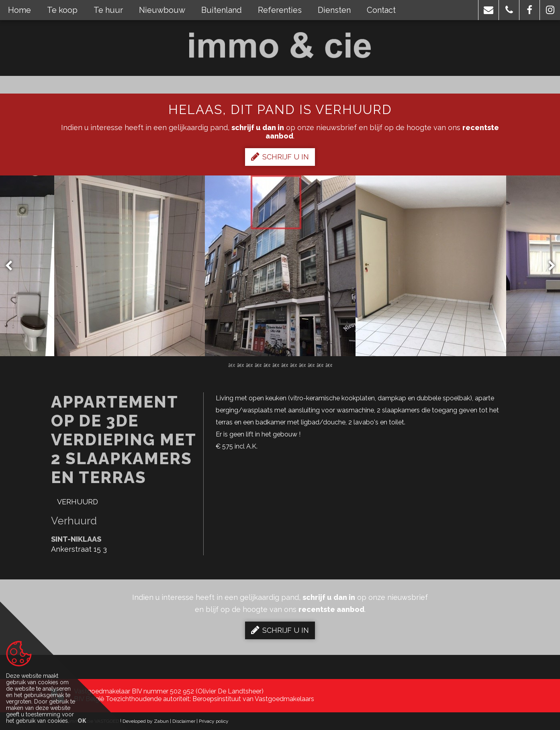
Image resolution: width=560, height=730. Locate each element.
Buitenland (222, 10)
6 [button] (276, 365)
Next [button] (548, 266)
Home (19, 10)
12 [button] (329, 365)
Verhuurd (78, 502)
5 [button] (267, 365)
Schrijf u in (280, 157)
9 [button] (302, 365)
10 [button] (311, 365)
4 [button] (258, 365)
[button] (488, 10)
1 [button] (231, 365)
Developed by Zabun (146, 721)
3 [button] (249, 365)
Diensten (334, 10)
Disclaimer (184, 721)
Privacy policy (214, 721)
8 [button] (293, 365)
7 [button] (284, 365)
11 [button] (320, 365)
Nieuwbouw (162, 10)
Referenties (280, 10)
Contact (381, 10)
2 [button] (240, 365)
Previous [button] (12, 266)
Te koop (62, 10)
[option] (280, 266)
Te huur (108, 10)
